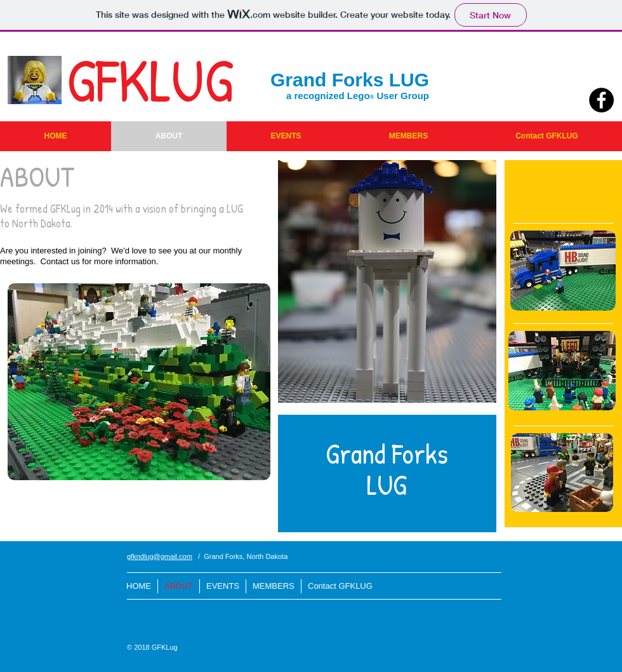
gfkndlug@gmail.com (160, 556)
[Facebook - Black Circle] (601, 100)
